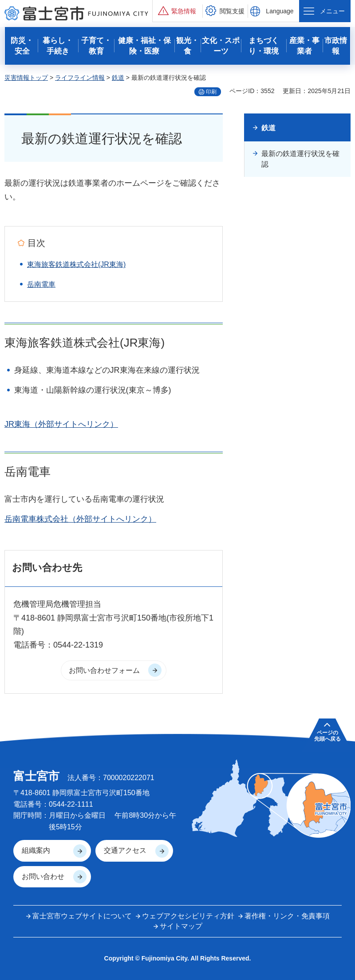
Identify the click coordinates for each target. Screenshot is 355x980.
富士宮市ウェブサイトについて (82, 916)
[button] (177, 11)
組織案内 (36, 850)
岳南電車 (41, 284)
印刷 (211, 92)
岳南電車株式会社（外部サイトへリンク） (80, 519)
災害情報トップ (26, 78)
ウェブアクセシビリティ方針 (188, 916)
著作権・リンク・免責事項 (287, 916)
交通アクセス (125, 850)
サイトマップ (181, 926)
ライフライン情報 (80, 78)
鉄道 (118, 78)
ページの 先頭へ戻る (327, 736)
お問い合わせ (43, 877)
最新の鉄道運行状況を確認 (300, 159)
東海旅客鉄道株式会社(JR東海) (76, 264)
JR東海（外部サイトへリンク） (61, 424)
